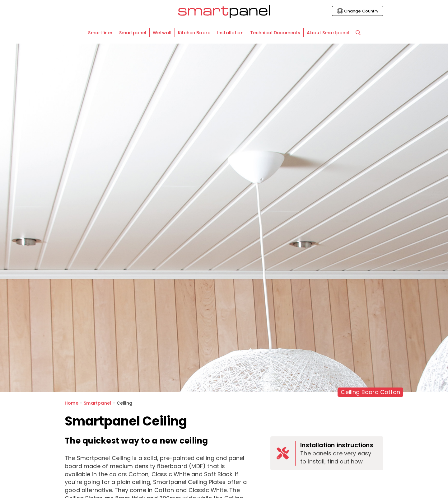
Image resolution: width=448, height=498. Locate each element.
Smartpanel (97, 403)
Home (72, 403)
